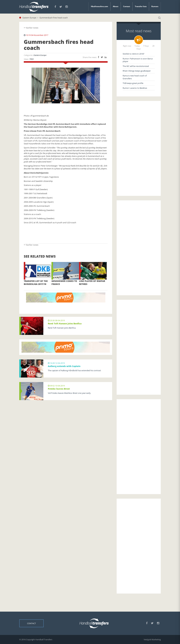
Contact (127, 6)
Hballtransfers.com (99, 6)
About (116, 6)
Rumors (155, 6)
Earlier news (31, 28)
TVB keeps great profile (133, 83)
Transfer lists (141, 6)
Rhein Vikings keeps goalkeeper (137, 71)
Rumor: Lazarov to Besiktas (135, 88)
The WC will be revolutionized (136, 66)
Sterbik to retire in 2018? (133, 54)
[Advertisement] (139, 148)
